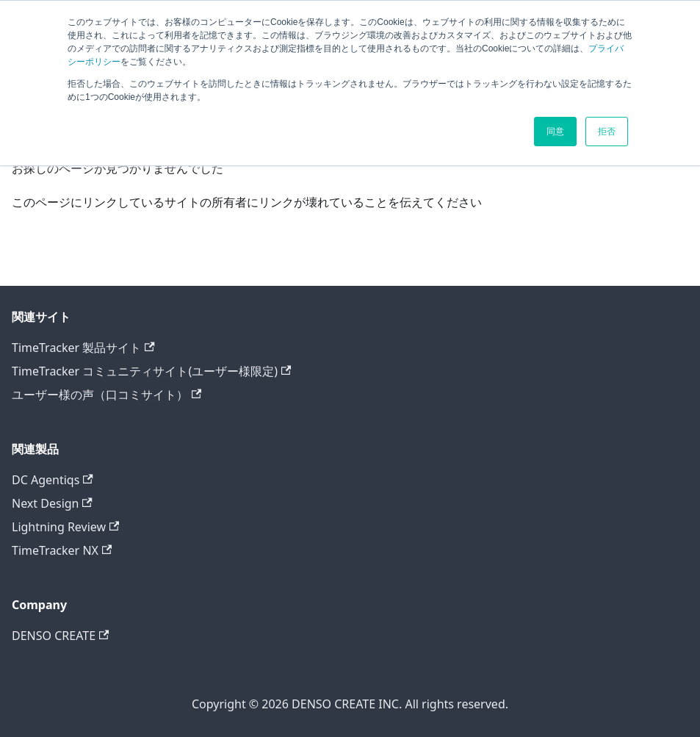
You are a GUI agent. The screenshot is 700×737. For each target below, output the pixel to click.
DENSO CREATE (60, 636)
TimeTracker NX (62, 550)
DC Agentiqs (53, 480)
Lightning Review (65, 527)
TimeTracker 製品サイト (83, 348)
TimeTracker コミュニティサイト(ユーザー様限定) (151, 371)
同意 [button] (555, 132)
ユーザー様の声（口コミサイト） (107, 395)
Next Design (52, 503)
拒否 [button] (607, 132)
